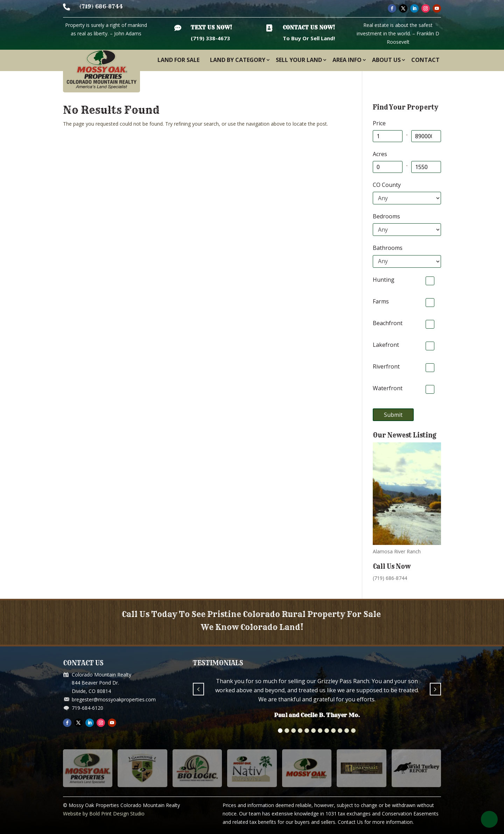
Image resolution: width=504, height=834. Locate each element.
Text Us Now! (211, 27)
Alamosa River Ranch (397, 551)
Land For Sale (178, 60)
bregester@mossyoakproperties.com (114, 699)
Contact (425, 60)
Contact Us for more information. (376, 822)
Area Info (347, 60)
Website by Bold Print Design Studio (104, 814)
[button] (280, 731)
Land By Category (238, 60)
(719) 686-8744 (101, 6)
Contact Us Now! (309, 27)
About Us (386, 60)
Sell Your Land (299, 60)
